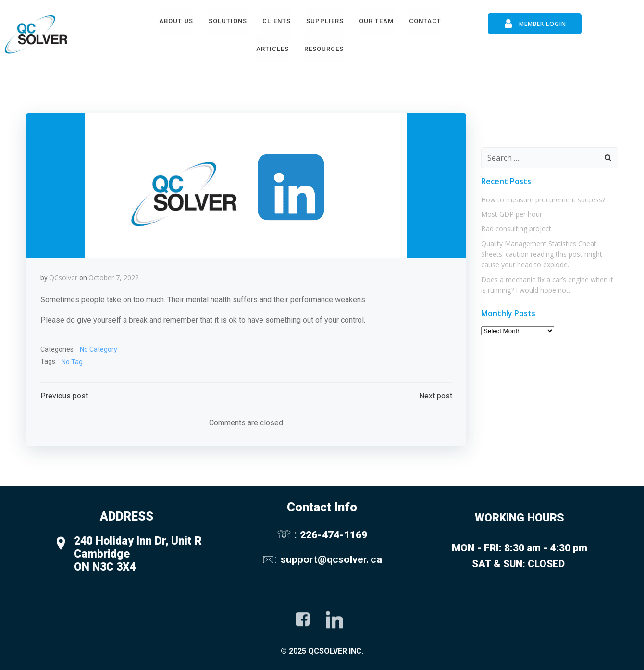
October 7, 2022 (114, 278)
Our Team (376, 21)
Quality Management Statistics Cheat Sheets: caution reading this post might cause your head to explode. (542, 254)
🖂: (271, 560)
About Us (176, 21)
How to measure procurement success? (543, 199)
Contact (425, 21)
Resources (324, 49)
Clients (277, 21)
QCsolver (63, 278)
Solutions (228, 21)
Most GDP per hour (512, 214)
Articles (272, 49)
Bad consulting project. (517, 228)
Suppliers (325, 21)
